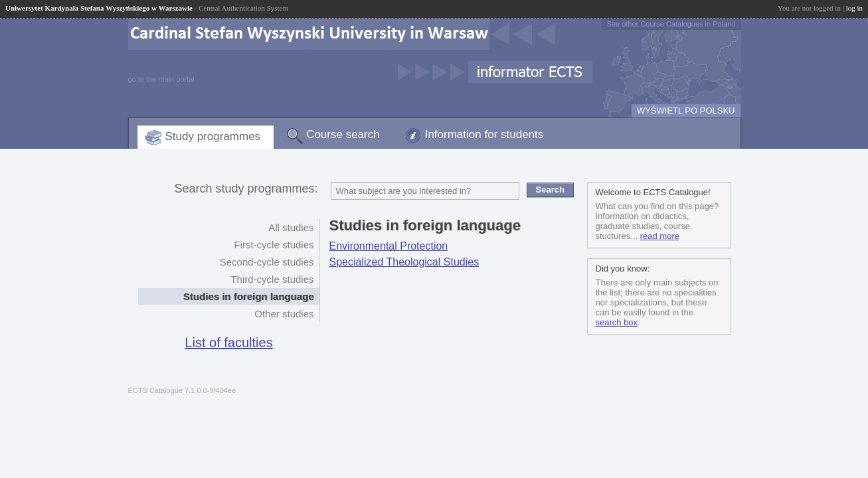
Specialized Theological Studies (404, 262)
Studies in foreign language (249, 296)
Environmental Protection (389, 246)
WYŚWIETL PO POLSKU (686, 111)
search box (617, 322)
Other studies (284, 314)
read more (660, 236)
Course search (343, 134)
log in (854, 8)
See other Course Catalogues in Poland (671, 24)
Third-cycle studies (272, 279)
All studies (291, 227)
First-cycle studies (274, 245)
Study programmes (213, 136)
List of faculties (228, 343)
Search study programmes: (246, 189)
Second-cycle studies (267, 262)
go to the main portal (161, 79)
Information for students (484, 134)
